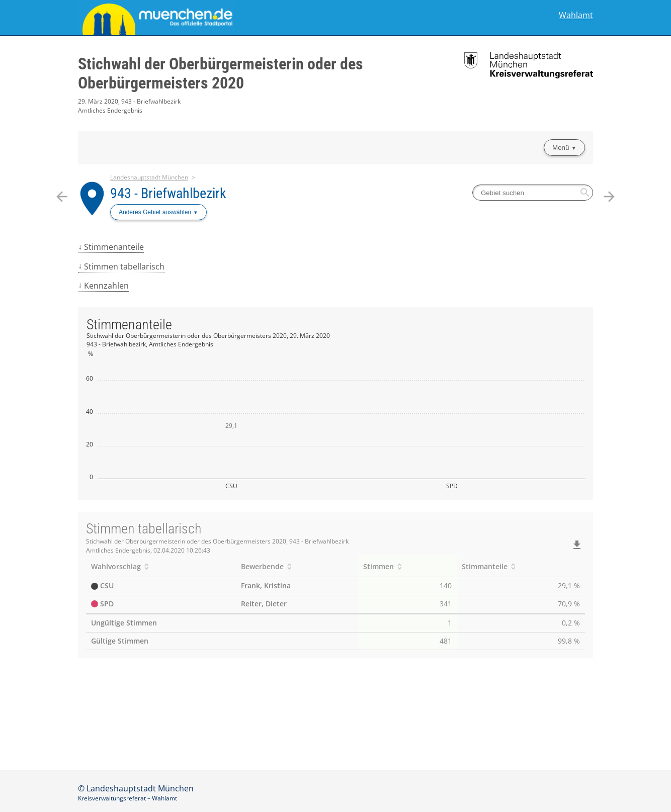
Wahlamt (576, 15)
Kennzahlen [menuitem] (106, 286)
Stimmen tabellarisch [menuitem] (124, 266)
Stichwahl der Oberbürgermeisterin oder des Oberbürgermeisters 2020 (221, 73)
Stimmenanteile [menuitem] (114, 247)
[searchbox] (533, 193)
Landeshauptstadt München (149, 177)
